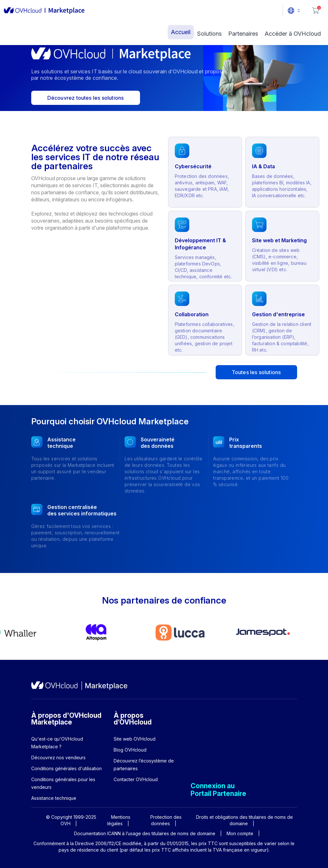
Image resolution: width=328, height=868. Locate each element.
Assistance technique (54, 798)
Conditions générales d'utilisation (66, 768)
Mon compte (240, 833)
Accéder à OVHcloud (293, 34)
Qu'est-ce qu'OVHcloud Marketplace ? (57, 743)
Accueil (181, 32)
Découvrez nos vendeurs (58, 757)
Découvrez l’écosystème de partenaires (144, 765)
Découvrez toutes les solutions (86, 98)
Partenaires (243, 34)
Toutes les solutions (256, 372)
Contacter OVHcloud (136, 779)
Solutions (209, 34)
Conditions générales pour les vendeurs (63, 783)
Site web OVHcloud (135, 739)
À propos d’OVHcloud (133, 719)
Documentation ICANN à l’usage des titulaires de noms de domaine (145, 833)
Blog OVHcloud (130, 750)
